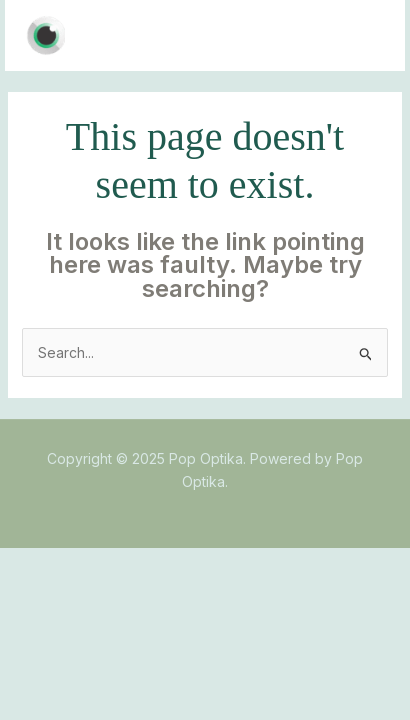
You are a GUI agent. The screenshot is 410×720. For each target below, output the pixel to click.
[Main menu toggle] (364, 35)
